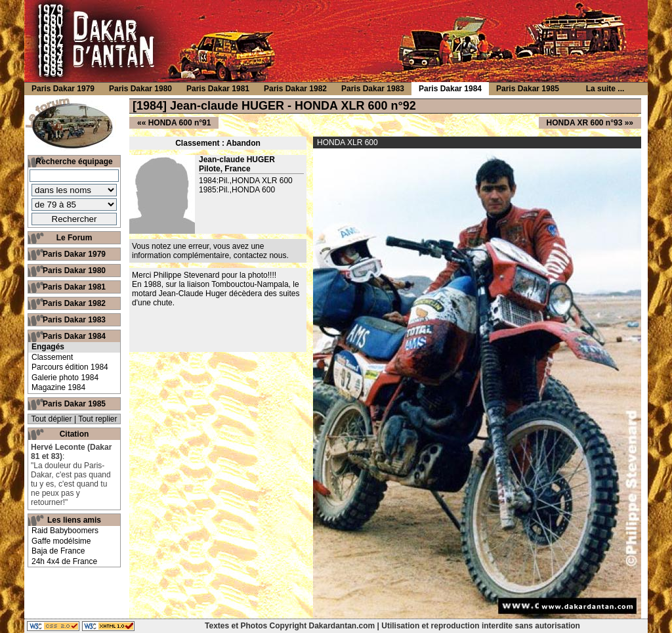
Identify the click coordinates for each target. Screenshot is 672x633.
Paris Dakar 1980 (74, 271)
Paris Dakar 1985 (74, 404)
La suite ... (605, 89)
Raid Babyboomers (65, 531)
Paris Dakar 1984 (74, 336)
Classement (52, 357)
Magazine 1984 (58, 387)
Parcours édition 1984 (70, 367)
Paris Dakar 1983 (74, 320)
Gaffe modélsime (61, 541)
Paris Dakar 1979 (74, 254)
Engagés (48, 347)
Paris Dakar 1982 (74, 303)
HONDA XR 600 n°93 (585, 123)
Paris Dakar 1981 (74, 287)
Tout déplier (52, 419)
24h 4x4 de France (64, 561)
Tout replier (97, 419)
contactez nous (260, 255)
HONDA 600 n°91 (180, 123)
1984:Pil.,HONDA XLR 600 (246, 181)
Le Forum (74, 238)
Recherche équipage (74, 162)
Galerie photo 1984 (65, 378)
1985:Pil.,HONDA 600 (237, 190)
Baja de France (58, 551)
